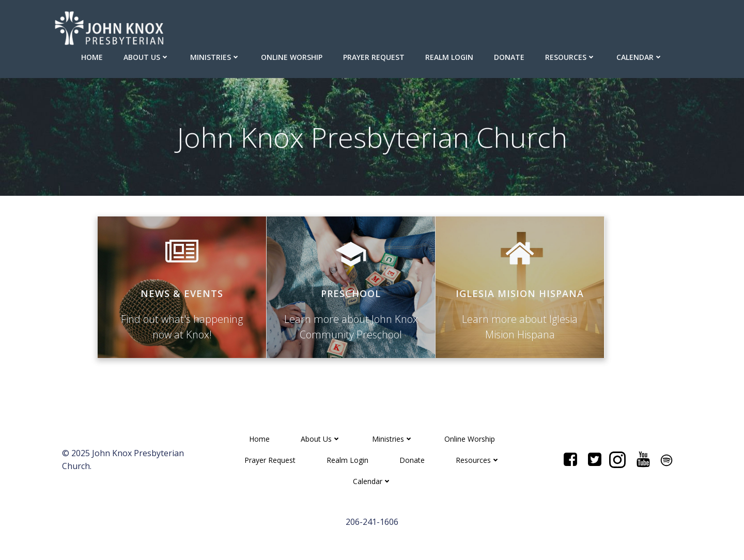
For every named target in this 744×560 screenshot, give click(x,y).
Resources (570, 57)
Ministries (215, 57)
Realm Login (449, 57)
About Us (146, 57)
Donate (509, 57)
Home (92, 57)
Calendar (640, 57)
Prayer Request (374, 57)
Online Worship (292, 57)
